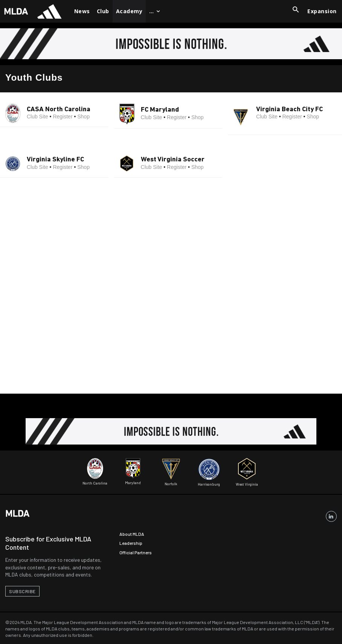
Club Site (37, 117)
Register (63, 117)
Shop (83, 117)
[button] (296, 10)
